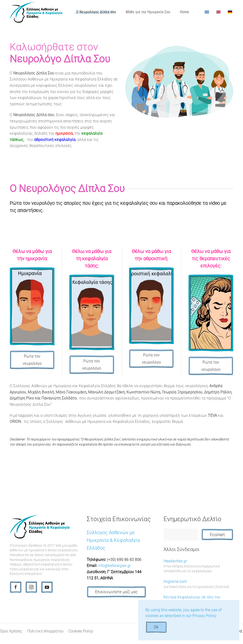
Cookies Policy (81, 631)
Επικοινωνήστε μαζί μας (116, 592)
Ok (156, 627)
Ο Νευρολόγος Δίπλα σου (96, 12)
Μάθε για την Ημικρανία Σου (148, 12)
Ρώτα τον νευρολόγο (32, 360)
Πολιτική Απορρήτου (45, 631)
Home (184, 12)
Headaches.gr (198, 566)
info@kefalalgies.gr (114, 566)
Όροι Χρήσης (11, 631)
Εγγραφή (217, 534)
